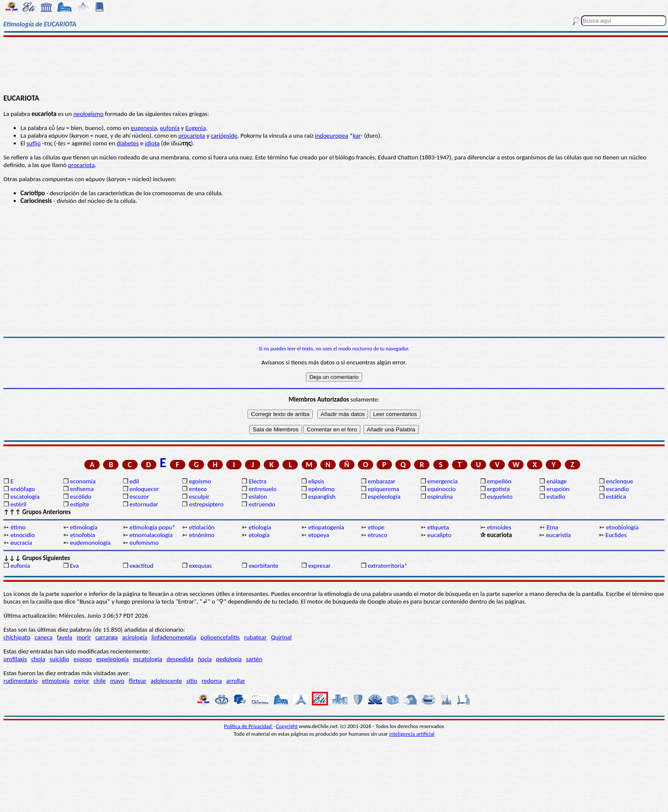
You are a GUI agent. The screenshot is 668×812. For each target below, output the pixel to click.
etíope (376, 527)
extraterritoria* (387, 566)
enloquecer (144, 489)
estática (616, 497)
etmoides (499, 527)
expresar (319, 566)
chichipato (17, 637)
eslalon (258, 497)
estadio (556, 497)
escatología (25, 497)
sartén (254, 659)
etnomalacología (151, 535)
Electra (258, 481)
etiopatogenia (326, 527)
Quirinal (281, 637)
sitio (192, 681)
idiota (152, 143)
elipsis (316, 481)
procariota (192, 136)
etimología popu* (152, 527)
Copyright (287, 726)
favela (65, 637)
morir (84, 637)
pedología (229, 659)
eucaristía (558, 535)
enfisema (82, 489)
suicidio (59, 659)
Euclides (616, 535)
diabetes (128, 143)
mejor (81, 681)
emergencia (442, 481)
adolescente (167, 681)
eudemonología (90, 543)
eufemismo (144, 543)
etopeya (318, 535)
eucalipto (439, 535)
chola (38, 659)
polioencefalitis (220, 637)
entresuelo (263, 489)
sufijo (33, 143)
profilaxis (15, 659)
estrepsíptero (206, 504)
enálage (557, 481)
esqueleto (500, 497)
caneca (43, 637)
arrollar (236, 681)
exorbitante (264, 566)
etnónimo (202, 535)
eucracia (21, 543)
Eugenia (196, 128)
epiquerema (383, 489)
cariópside (224, 136)
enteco (198, 489)
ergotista (498, 489)
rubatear (255, 637)
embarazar (382, 481)
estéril (18, 504)
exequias (200, 566)
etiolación (202, 527)
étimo (18, 527)
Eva (74, 566)
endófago (22, 489)
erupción (558, 489)
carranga (107, 637)
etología (259, 535)
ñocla (205, 659)
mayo (117, 681)
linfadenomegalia (174, 637)
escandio (618, 489)
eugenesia (144, 128)
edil (134, 481)
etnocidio (22, 535)
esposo (83, 659)
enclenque (620, 481)
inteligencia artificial (412, 734)
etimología (84, 527)
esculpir (199, 497)
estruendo (262, 504)
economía (83, 481)
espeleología (384, 497)
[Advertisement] (334, 65)
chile (100, 681)
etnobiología (622, 527)
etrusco (377, 535)
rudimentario (20, 681)
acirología (134, 637)
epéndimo (321, 489)
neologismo (88, 114)
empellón (499, 481)
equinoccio (442, 489)
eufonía (170, 128)
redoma (212, 681)
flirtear (137, 681)
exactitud (141, 566)
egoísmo (200, 481)
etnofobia (82, 535)
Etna (552, 527)
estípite (79, 504)
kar (357, 136)
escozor (139, 497)
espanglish (322, 497)
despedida (180, 659)
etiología (260, 527)
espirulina (440, 497)
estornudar (144, 504)
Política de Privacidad (249, 726)
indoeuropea (331, 136)
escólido (81, 497)
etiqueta (438, 527)
